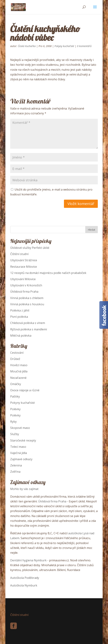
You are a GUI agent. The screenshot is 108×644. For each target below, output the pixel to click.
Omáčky (16, 384)
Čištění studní (19, 254)
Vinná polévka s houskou (27, 304)
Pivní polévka (19, 317)
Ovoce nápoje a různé (25, 390)
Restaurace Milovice (24, 267)
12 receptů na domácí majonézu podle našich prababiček (48, 273)
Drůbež (15, 359)
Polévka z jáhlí (20, 310)
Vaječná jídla (19, 453)
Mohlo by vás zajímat (24, 489)
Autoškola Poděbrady (25, 578)
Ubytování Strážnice (24, 260)
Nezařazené (18, 378)
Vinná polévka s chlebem (27, 298)
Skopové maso (20, 428)
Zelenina (16, 465)
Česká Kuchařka (27, 46)
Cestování (17, 353)
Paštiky (15, 396)
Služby (15, 434)
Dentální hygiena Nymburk (28, 560)
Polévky (15, 409)
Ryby (13, 422)
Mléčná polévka (21, 336)
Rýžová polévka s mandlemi (29, 329)
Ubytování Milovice (23, 279)
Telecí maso (18, 447)
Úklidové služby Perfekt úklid (30, 248)
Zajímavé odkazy (21, 459)
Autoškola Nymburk (24, 585)
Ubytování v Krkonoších (26, 285)
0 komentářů (84, 46)
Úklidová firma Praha (24, 292)
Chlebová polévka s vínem (28, 323)
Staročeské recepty (23, 440)
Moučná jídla (19, 371)
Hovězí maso (19, 365)
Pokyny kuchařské (64, 46)
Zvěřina (15, 472)
